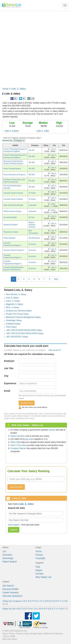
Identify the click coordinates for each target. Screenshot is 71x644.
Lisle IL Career (12, 131)
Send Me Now (27, 403)
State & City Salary (19, 445)
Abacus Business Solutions (32, 225)
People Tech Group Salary (17, 314)
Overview (7, 555)
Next (56, 279)
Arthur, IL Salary (13, 301)
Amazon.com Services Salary (19, 311)
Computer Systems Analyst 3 (14, 250)
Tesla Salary (11, 327)
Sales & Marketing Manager (13, 205)
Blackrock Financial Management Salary (23, 317)
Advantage (8, 558)
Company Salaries (18, 448)
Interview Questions (12, 596)
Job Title (9, 368)
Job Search (8, 586)
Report (39, 570)
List (4, 551)
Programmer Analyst (11, 232)
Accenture (32, 244)
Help (26, 634)
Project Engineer (9, 238)
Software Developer (11, 225)
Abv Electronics (34, 238)
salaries (52, 430)
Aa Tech (32, 217)
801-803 (32, 150)
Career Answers (11, 592)
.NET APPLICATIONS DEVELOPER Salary (25, 333)
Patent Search (10, 562)
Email (7, 391)
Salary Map (15, 442)
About (5, 634)
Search (14, 530)
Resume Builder (11, 589)
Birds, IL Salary (13, 307)
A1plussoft (33, 205)
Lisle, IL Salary (18, 89)
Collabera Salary (13, 324)
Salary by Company (12, 601)
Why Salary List (43, 577)
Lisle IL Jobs (43, 131)
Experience (10, 383)
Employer (9, 361)
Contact (39, 574)
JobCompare (14, 525)
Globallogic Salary (14, 320)
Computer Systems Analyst (13, 193)
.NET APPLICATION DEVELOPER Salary (24, 330)
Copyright (40, 558)
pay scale (29, 439)
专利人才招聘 (9, 636)
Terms (39, 551)
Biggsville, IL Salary (14, 304)
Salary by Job (9, 609)
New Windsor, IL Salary (16, 294)
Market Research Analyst (12, 211)
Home (5, 89)
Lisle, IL (53, 149)
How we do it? (55, 350)
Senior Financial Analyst (12, 169)
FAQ (38, 567)
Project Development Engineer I (15, 175)
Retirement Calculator (54, 634)
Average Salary (36, 634)
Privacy (39, 555)
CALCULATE (16, 487)
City (6, 376)
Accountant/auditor (10, 217)
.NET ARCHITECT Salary (17, 337)
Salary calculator (18, 436)
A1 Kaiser (32, 193)
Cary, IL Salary (12, 298)
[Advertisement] (35, 47)
